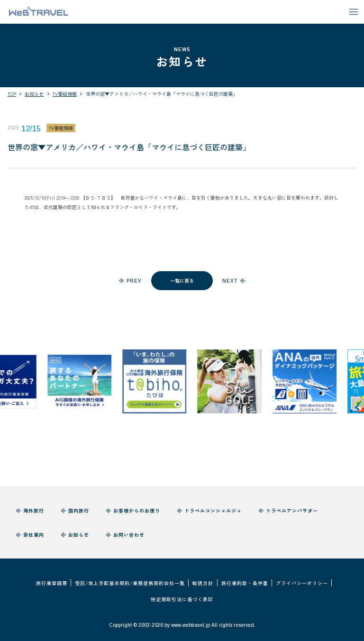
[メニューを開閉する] (354, 12)
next (230, 281)
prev (134, 281)
